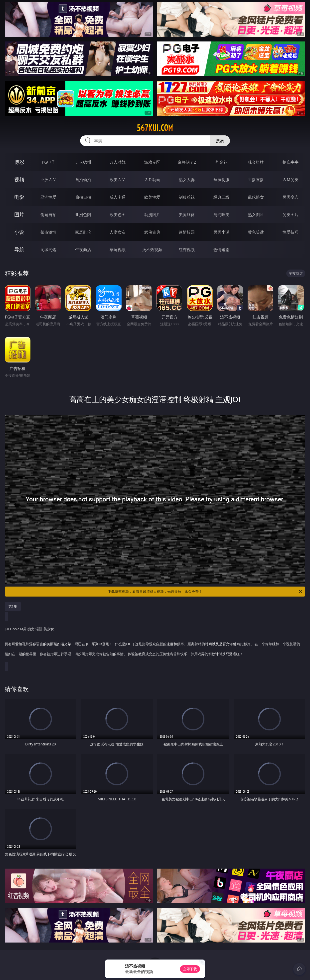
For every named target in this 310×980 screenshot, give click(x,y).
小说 (19, 232)
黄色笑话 (256, 232)
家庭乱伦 (83, 232)
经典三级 (221, 197)
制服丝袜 (187, 197)
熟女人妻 (187, 180)
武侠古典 (152, 232)
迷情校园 (187, 232)
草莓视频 (118, 250)
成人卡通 (118, 197)
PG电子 (49, 162)
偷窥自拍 (48, 215)
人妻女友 (118, 232)
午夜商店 (83, 250)
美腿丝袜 (187, 215)
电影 (19, 197)
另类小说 (221, 232)
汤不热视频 (152, 250)
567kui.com (155, 128)
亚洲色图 (83, 215)
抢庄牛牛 (291, 162)
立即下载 (190, 969)
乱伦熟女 (256, 197)
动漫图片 (152, 215)
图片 (19, 214)
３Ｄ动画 (152, 180)
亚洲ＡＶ (48, 180)
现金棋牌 (256, 162)
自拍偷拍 (83, 180)
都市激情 (48, 232)
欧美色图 (118, 215)
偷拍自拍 (83, 197)
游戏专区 (152, 162)
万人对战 (118, 162)
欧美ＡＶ (118, 180)
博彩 (19, 162)
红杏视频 (187, 250)
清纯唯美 (221, 215)
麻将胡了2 (187, 162)
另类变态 (291, 197)
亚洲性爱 (48, 197)
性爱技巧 (291, 232)
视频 (19, 179)
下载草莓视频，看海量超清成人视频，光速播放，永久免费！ (205, 592)
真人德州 (83, 162)
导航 (19, 249)
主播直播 (256, 180)
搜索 (220, 141)
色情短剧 (221, 250)
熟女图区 (256, 215)
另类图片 (291, 215)
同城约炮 (48, 250)
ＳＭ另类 (291, 180)
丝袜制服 (221, 180)
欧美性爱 (152, 197)
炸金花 (221, 162)
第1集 (13, 606)
